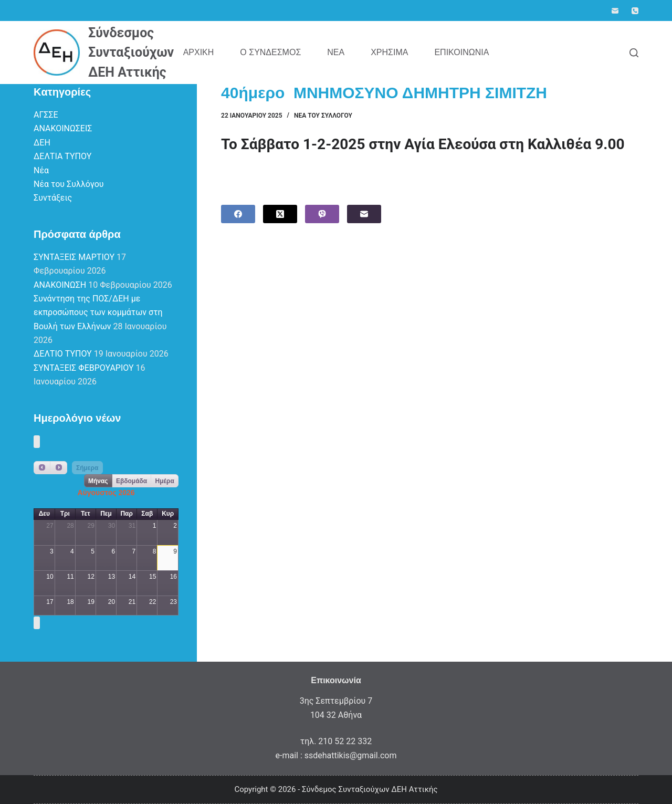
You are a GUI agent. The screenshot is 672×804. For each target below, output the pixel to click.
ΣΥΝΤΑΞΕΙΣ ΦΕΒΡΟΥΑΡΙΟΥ (84, 368)
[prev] (42, 468)
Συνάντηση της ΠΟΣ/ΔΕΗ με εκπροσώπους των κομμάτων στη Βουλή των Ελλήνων (98, 312)
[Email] (615, 11)
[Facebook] (238, 214)
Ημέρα (165, 481)
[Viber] (322, 214)
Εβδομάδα (132, 481)
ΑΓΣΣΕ (46, 115)
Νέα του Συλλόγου (323, 116)
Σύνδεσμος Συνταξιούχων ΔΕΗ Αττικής (131, 53)
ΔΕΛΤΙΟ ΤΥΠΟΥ (63, 354)
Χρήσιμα (389, 52)
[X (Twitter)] (280, 214)
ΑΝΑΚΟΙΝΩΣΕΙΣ (63, 128)
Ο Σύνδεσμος (270, 52)
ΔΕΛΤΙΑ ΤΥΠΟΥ (62, 156)
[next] (58, 468)
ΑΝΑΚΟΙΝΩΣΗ (60, 285)
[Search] (634, 53)
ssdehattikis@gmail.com (351, 755)
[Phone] (635, 11)
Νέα (336, 52)
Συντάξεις (53, 198)
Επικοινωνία (461, 52)
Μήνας (98, 481)
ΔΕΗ (42, 143)
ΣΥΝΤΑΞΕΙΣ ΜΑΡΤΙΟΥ (74, 257)
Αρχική (199, 52)
